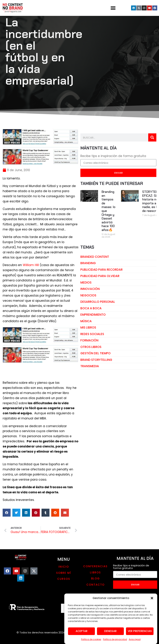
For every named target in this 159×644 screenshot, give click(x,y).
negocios (88, 295)
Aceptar (82, 638)
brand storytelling (96, 360)
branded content (95, 257)
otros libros (91, 347)
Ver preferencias (140, 638)
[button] (152, 605)
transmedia (90, 366)
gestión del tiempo (95, 353)
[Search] (152, 137)
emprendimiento (93, 315)
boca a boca (91, 308)
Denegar (110, 638)
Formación (89, 340)
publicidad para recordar (101, 270)
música (86, 321)
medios (86, 282)
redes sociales (92, 334)
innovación (90, 289)
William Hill (31, 265)
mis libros (88, 327)
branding (88, 263)
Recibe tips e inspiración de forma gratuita (113, 156)
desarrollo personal (98, 302)
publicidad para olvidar (100, 276)
